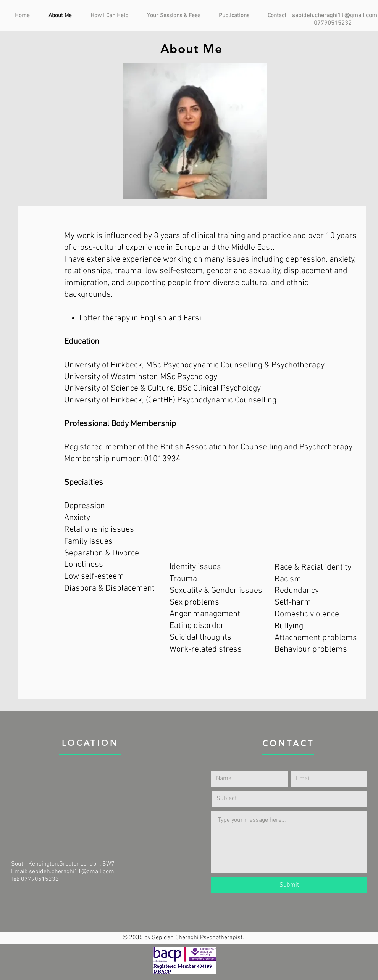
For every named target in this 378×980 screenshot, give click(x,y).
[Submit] (289, 885)
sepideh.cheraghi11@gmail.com (335, 16)
